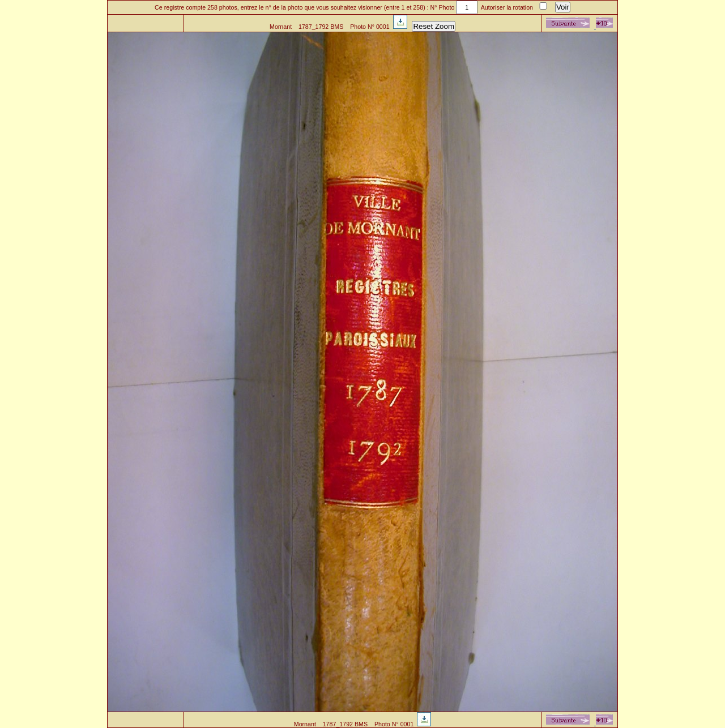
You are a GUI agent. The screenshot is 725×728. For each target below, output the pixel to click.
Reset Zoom (434, 26)
